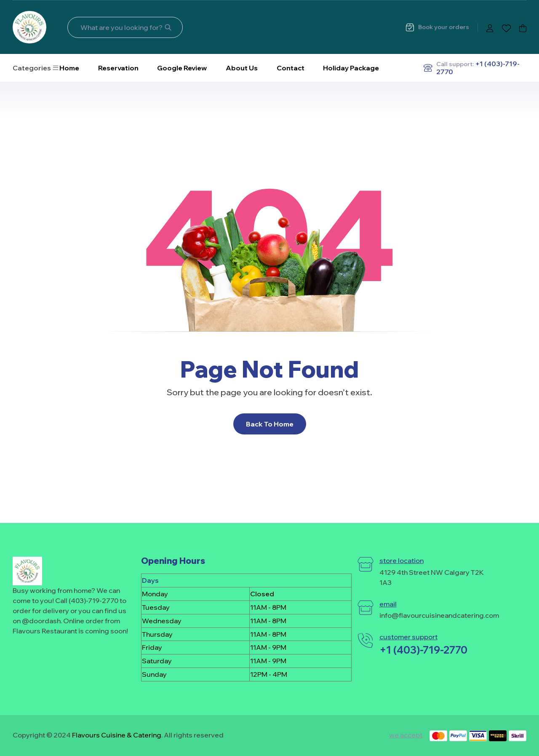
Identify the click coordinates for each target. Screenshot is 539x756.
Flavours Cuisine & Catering (117, 735)
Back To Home (270, 424)
